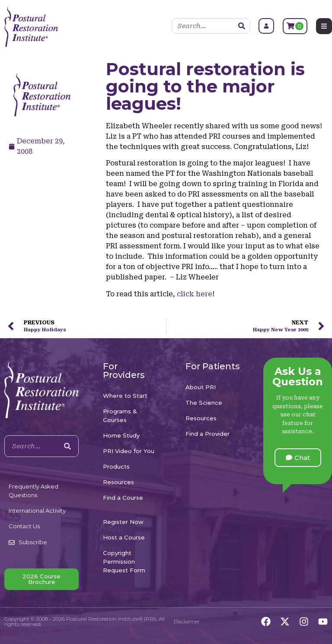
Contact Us (24, 526)
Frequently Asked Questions (34, 491)
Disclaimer (187, 621)
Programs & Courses (120, 416)
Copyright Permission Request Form (124, 562)
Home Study (121, 435)
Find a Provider (207, 434)
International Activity (37, 511)
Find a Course (123, 498)
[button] (298, 458)
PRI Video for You (129, 451)
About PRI (201, 387)
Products (116, 466)
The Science (204, 403)
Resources (118, 482)
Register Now (123, 522)
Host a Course (124, 537)
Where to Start (125, 396)
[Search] (242, 26)
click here (195, 294)
